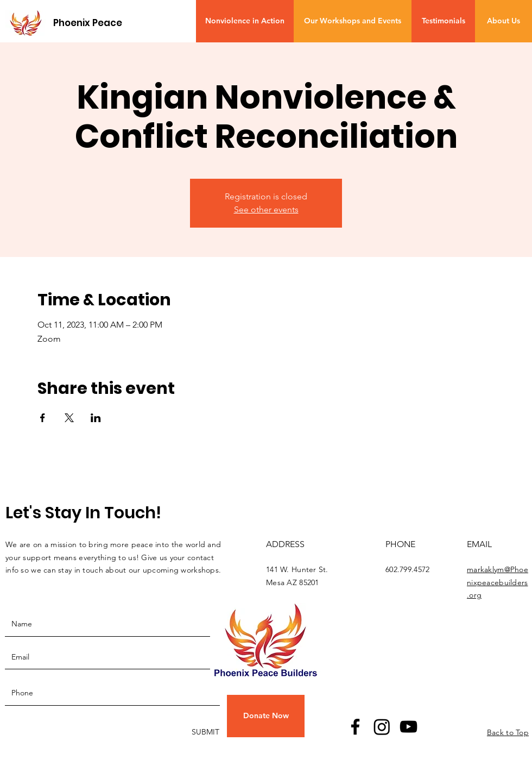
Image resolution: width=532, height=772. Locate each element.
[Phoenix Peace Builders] (108, 23)
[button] (266, 716)
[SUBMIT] (204, 733)
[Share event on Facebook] (43, 418)
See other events (266, 209)
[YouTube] (408, 727)
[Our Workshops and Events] (353, 21)
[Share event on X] (69, 418)
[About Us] (503, 21)
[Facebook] (355, 727)
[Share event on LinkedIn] (96, 418)
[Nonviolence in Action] (245, 21)
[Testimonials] (443, 21)
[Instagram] (382, 727)
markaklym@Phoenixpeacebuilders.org (498, 582)
